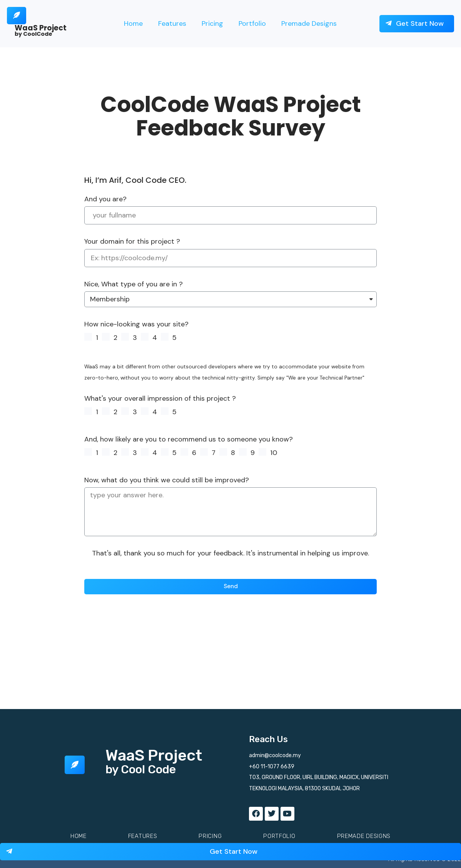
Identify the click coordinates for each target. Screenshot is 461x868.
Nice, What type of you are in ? (134, 284)
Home (133, 23)
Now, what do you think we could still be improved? (167, 480)
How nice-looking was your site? (136, 324)
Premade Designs (309, 23)
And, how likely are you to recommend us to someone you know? (189, 439)
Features (172, 23)
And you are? (105, 199)
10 (274, 453)
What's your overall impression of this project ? (160, 399)
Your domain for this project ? (132, 241)
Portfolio (252, 23)
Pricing (212, 23)
